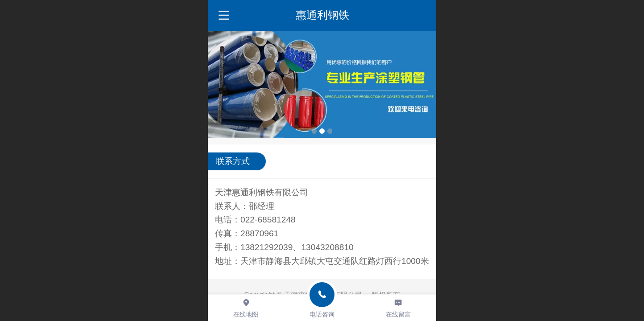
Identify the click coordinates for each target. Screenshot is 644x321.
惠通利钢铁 (322, 15)
